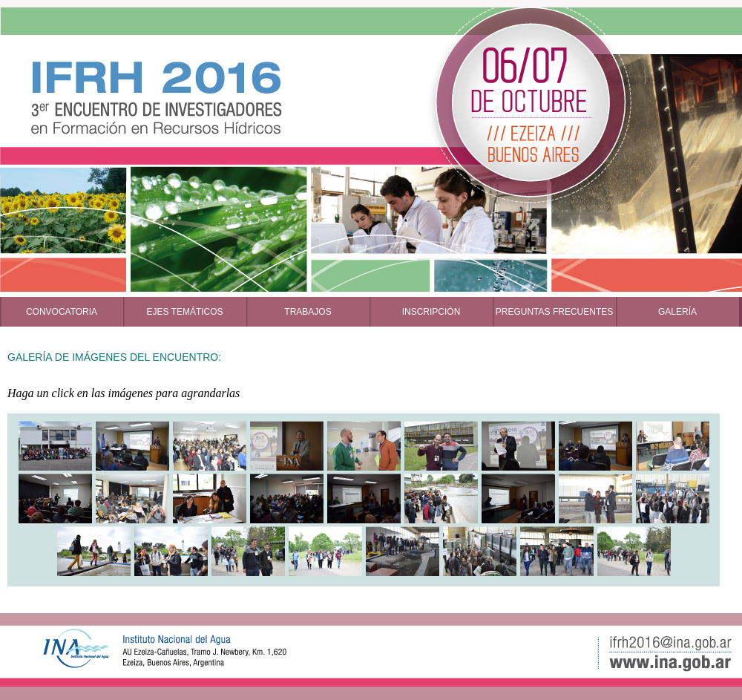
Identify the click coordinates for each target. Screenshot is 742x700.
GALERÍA (677, 312)
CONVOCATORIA (62, 312)
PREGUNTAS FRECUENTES (554, 312)
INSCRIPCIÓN (431, 312)
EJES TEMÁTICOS (184, 312)
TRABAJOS (308, 312)
